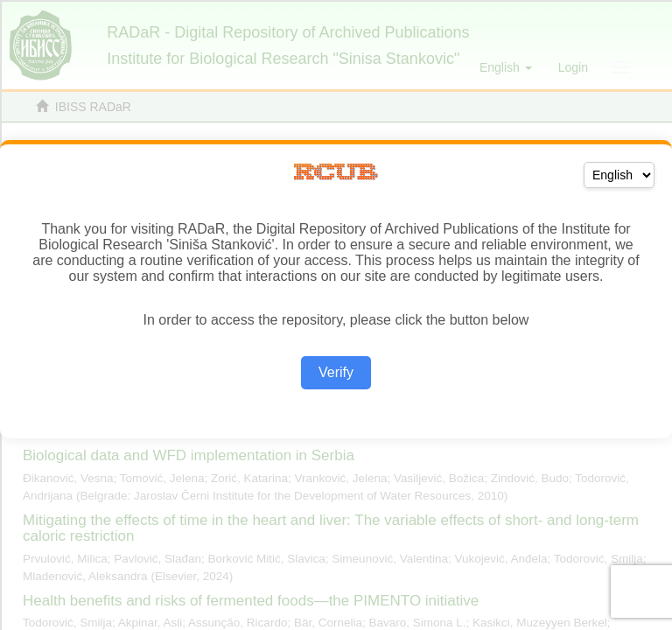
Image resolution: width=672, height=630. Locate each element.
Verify (336, 372)
